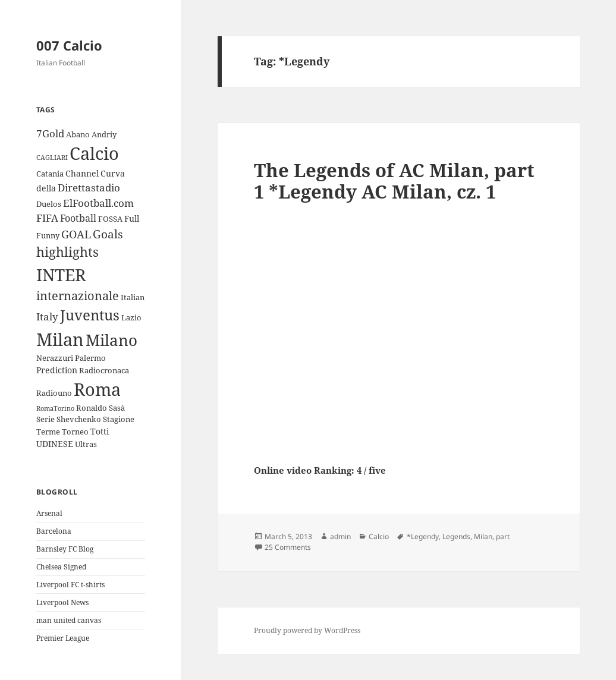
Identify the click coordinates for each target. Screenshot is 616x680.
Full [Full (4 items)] (132, 218)
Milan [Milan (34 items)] (60, 339)
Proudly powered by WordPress (307, 630)
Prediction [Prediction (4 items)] (57, 370)
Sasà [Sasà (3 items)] (117, 408)
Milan (483, 536)
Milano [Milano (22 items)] (111, 340)
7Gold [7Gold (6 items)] (50, 133)
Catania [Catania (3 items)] (50, 174)
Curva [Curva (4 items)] (113, 173)
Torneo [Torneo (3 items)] (75, 432)
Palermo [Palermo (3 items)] (90, 358)
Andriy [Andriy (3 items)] (104, 134)
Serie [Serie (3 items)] (45, 419)
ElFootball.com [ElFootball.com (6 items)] (98, 203)
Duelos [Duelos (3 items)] (49, 204)
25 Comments (288, 547)
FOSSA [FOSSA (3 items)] (110, 219)
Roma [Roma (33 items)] (97, 389)
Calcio (379, 536)
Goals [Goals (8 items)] (108, 234)
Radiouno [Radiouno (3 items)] (54, 393)
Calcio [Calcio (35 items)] (94, 153)
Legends (456, 536)
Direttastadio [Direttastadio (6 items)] (89, 188)
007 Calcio (69, 45)
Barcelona (54, 531)
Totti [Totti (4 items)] (100, 431)
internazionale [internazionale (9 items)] (78, 296)
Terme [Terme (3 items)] (48, 432)
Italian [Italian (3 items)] (133, 297)
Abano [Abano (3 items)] (78, 134)
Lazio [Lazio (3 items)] (131, 317)
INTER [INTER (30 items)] (61, 275)
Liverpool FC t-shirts (70, 585)
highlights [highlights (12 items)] (67, 252)
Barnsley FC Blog (65, 549)
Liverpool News (62, 602)
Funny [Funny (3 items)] (48, 235)
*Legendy (423, 536)
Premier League (63, 638)
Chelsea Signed (61, 567)
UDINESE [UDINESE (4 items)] (55, 444)
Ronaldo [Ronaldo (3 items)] (92, 408)
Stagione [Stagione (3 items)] (119, 419)
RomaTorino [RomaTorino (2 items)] (55, 408)
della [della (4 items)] (46, 188)
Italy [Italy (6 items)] (47, 317)
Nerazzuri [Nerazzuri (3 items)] (55, 358)
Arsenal (49, 513)
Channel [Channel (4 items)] (82, 173)
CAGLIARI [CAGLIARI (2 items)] (52, 158)
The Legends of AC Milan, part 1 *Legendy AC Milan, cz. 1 (394, 181)
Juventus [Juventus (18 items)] (90, 315)
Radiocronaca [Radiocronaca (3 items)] (104, 370)
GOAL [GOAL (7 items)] (76, 234)
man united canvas (69, 620)
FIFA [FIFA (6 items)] (47, 218)
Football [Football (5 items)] (78, 218)
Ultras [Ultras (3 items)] (86, 444)
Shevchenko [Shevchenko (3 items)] (79, 419)
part (503, 536)
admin (340, 536)
